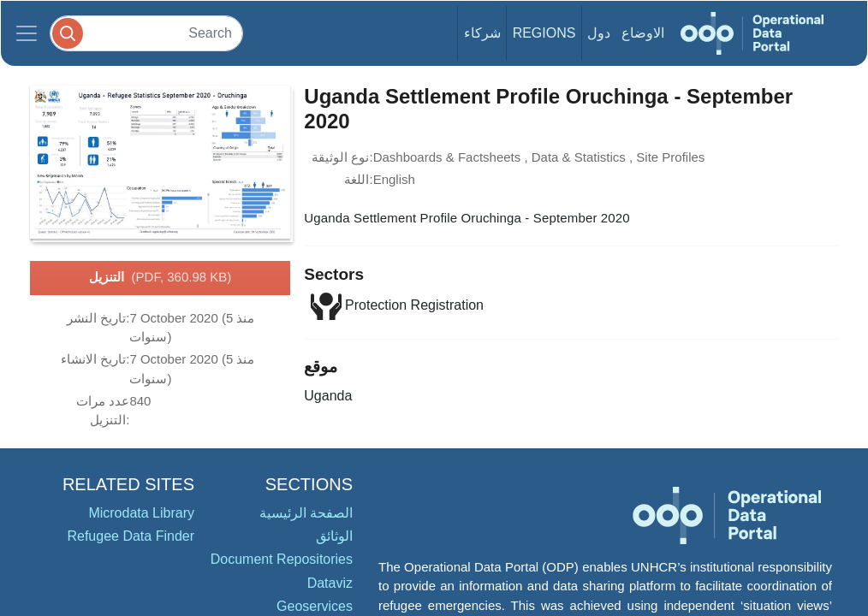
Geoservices (315, 606)
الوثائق (334, 536)
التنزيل (161, 278)
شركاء (482, 33)
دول (599, 33)
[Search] (146, 33)
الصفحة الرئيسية (306, 513)
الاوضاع (643, 33)
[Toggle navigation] (27, 33)
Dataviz (330, 583)
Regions (544, 33)
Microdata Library (141, 513)
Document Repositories (282, 559)
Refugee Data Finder (131, 536)
